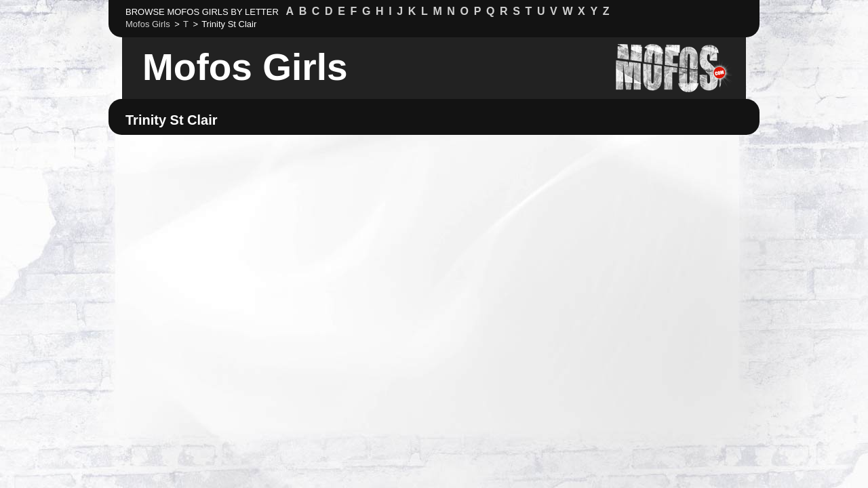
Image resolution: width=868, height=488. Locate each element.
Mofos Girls (245, 67)
